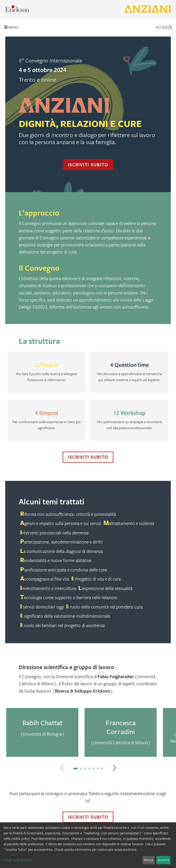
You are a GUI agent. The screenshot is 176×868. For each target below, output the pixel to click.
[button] (75, 769)
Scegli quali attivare (18, 860)
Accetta (163, 860)
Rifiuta (148, 860)
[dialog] (88, 845)
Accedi (164, 27)
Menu (11, 27)
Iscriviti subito (88, 165)
